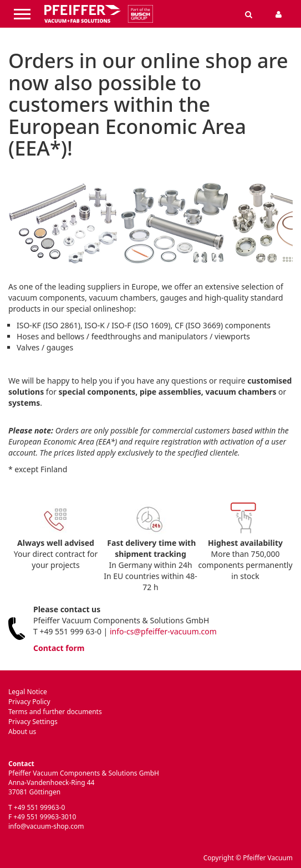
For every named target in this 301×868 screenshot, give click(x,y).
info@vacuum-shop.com (46, 826)
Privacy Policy (29, 702)
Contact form (59, 648)
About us (22, 732)
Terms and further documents (55, 712)
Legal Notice (28, 692)
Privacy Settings (33, 722)
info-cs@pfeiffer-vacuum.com (163, 631)
